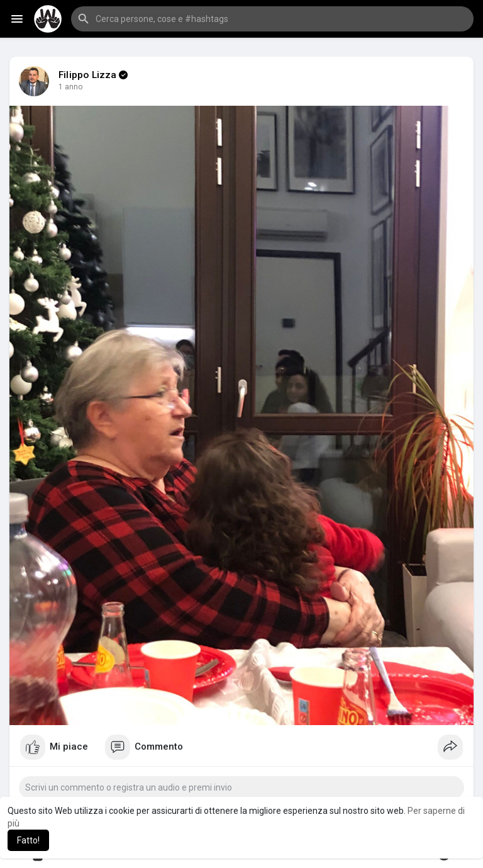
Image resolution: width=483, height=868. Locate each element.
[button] (272, 19)
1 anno (71, 87)
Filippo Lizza (88, 75)
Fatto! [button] (28, 840)
